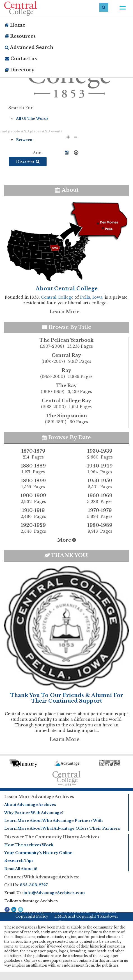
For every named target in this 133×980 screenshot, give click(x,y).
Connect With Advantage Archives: (42, 877)
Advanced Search (29, 47)
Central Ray (66, 359)
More (67, 540)
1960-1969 (100, 499)
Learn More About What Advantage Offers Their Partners (62, 828)
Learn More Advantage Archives (39, 797)
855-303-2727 (34, 885)
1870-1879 (33, 454)
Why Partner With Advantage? (34, 813)
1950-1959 (100, 484)
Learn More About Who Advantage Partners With (53, 821)
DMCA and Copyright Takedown (86, 916)
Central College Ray (66, 404)
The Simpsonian (66, 419)
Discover (28, 162)
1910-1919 (33, 513)
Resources (20, 36)
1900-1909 (33, 499)
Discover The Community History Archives (52, 837)
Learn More (65, 312)
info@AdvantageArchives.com (54, 893)
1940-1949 (100, 469)
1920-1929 (33, 528)
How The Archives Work (29, 845)
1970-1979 (100, 513)
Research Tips (19, 861)
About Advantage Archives (30, 805)
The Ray (66, 389)
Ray (66, 374)
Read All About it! (21, 869)
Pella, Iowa (91, 297)
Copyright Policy (32, 916)
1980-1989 (100, 528)
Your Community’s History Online (38, 853)
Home (15, 25)
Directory (20, 70)
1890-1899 (33, 484)
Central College (57, 297)
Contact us (21, 59)
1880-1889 (33, 469)
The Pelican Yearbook (66, 343)
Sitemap (66, 922)
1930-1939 (100, 454)
